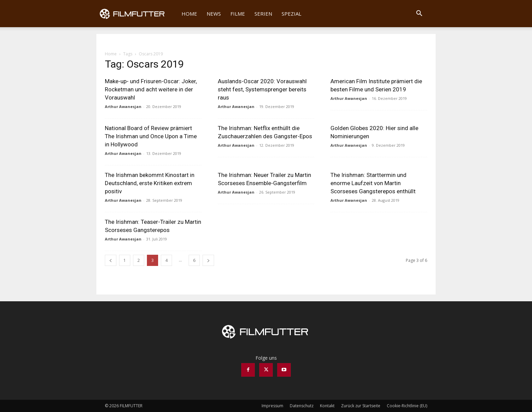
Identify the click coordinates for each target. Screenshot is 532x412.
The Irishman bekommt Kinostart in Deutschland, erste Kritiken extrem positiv (150, 183)
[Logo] (137, 14)
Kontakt (327, 406)
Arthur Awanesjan (123, 106)
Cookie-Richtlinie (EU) (407, 406)
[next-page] (208, 260)
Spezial (291, 14)
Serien (263, 14)
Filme (238, 14)
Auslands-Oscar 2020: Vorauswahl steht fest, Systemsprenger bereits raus (262, 89)
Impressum (272, 406)
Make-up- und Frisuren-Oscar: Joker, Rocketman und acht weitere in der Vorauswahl (151, 89)
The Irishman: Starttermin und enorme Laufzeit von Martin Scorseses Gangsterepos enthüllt (373, 183)
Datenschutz (302, 406)
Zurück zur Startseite (361, 406)
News (214, 14)
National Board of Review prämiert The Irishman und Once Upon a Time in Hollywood (151, 136)
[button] (419, 14)
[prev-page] (111, 260)
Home (189, 14)
